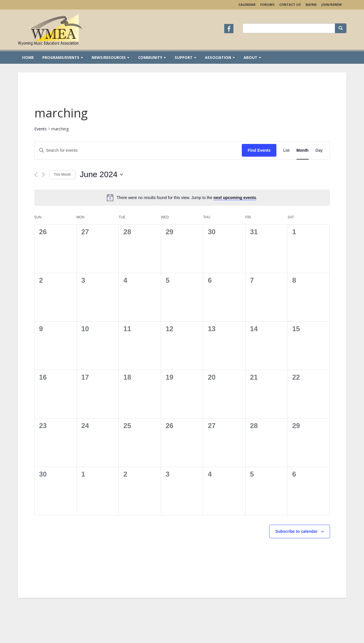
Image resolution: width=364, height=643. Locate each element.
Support (185, 57)
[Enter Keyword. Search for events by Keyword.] (138, 150)
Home (28, 57)
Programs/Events (63, 57)
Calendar (247, 4)
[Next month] (43, 175)
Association (220, 57)
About (252, 57)
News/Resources (111, 57)
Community (152, 57)
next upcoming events (235, 198)
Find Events (259, 150)
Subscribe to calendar (296, 531)
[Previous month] (36, 175)
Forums (267, 4)
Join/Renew (332, 4)
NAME (311, 4)
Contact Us (290, 4)
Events (40, 129)
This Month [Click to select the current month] (62, 175)
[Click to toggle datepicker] (101, 175)
